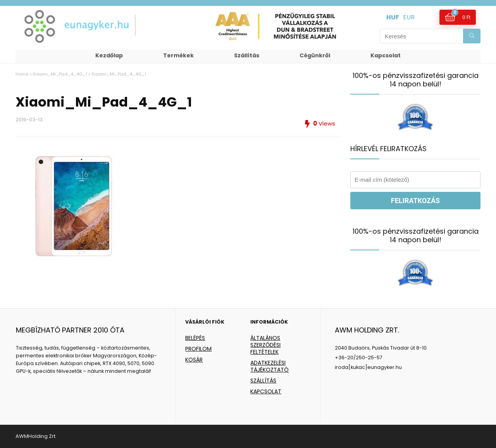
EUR (409, 17)
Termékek (178, 55)
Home (22, 74)
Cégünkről (315, 55)
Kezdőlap (109, 55)
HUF (393, 17)
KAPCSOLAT (266, 391)
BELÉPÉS (195, 338)
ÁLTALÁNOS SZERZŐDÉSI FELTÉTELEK (265, 345)
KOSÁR (194, 360)
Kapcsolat (386, 55)
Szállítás (247, 55)
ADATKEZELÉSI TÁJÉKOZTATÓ (270, 366)
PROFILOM (198, 349)
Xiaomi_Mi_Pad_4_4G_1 (60, 74)
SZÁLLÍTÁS (263, 381)
